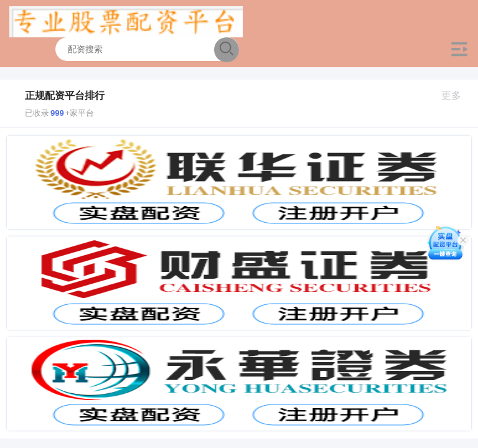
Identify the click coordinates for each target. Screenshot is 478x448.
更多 (457, 96)
